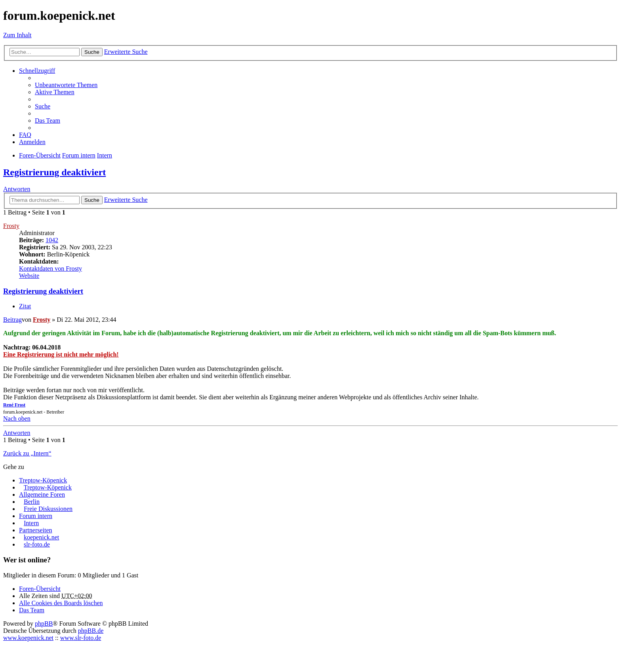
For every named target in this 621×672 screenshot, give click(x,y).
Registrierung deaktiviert (54, 172)
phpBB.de (91, 631)
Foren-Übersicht (40, 589)
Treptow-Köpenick (43, 480)
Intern (31, 523)
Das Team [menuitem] (48, 121)
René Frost (14, 405)
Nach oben (17, 419)
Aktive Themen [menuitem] (55, 92)
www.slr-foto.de (81, 638)
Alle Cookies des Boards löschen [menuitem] (61, 603)
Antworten (17, 189)
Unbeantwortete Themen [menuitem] (66, 85)
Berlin (32, 502)
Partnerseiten (36, 530)
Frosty (11, 226)
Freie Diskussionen (48, 509)
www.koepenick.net (28, 638)
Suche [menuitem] (43, 106)
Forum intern (36, 516)
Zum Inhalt (17, 35)
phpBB (44, 624)
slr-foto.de (37, 544)
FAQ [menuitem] (25, 135)
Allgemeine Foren (42, 495)
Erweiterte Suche (126, 52)
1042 (52, 240)
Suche (92, 52)
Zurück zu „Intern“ (27, 453)
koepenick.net (41, 537)
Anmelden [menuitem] (32, 142)
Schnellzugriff (37, 71)
